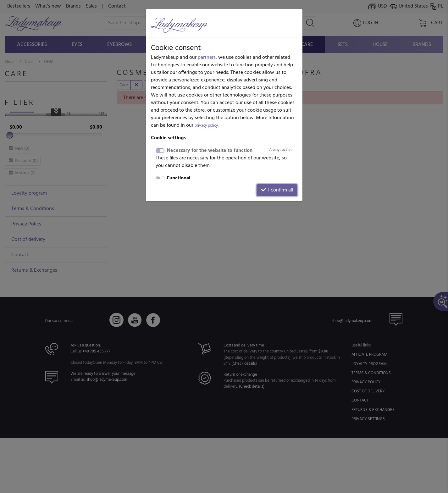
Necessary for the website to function (230, 151)
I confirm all (277, 190)
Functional (179, 178)
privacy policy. (207, 126)
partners (207, 58)
